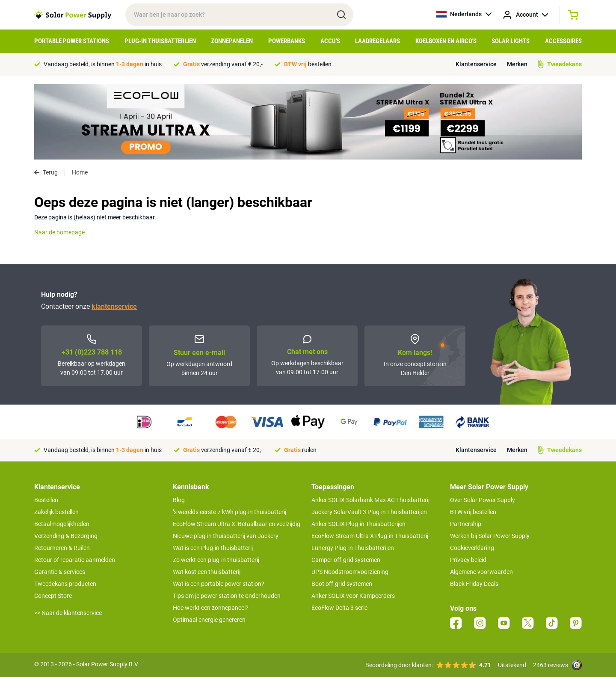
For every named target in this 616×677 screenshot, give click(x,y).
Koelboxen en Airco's (446, 41)
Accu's (330, 41)
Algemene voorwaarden (481, 572)
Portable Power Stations (72, 41)
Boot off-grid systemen (342, 584)
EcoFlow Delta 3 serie (339, 608)
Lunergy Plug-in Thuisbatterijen (353, 548)
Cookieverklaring (472, 548)
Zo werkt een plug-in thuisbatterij (216, 560)
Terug (46, 172)
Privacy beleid (468, 560)
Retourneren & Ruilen (62, 548)
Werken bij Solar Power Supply (490, 536)
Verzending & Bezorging (66, 536)
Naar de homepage (59, 232)
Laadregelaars (378, 41)
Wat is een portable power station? (219, 584)
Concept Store (53, 596)
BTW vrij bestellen (473, 512)
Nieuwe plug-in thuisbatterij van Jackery (226, 536)
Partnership (466, 524)
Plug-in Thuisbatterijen (160, 41)
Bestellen (46, 500)
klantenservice (114, 306)
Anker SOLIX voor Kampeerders (353, 596)
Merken (517, 64)
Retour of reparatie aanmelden (75, 560)
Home (80, 172)
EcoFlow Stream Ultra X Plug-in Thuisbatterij (370, 536)
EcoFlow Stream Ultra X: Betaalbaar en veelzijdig (237, 524)
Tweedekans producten (65, 584)
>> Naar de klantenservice (68, 613)
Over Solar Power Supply (483, 500)
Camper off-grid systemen (346, 560)
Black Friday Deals (474, 584)
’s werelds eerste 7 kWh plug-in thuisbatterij (230, 512)
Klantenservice (476, 64)
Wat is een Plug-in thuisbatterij (213, 548)
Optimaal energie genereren (209, 620)
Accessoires (563, 41)
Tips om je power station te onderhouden (227, 596)
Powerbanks (287, 41)
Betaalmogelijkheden (62, 524)
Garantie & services (60, 572)
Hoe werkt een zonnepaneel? (211, 608)
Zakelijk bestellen (56, 512)
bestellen (308, 64)
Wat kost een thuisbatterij (207, 572)
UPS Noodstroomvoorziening (350, 572)
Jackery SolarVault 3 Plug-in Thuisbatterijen (369, 512)
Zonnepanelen (232, 41)
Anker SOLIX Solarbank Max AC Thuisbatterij (370, 500)
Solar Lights (511, 41)
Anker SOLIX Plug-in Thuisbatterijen (358, 524)
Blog (179, 500)
